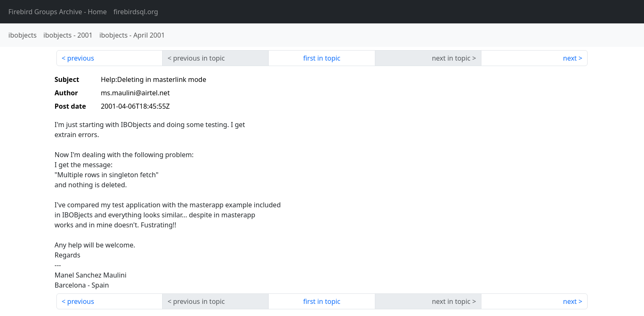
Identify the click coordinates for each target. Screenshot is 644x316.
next (570, 58)
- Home (58, 12)
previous (81, 58)
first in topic (322, 58)
